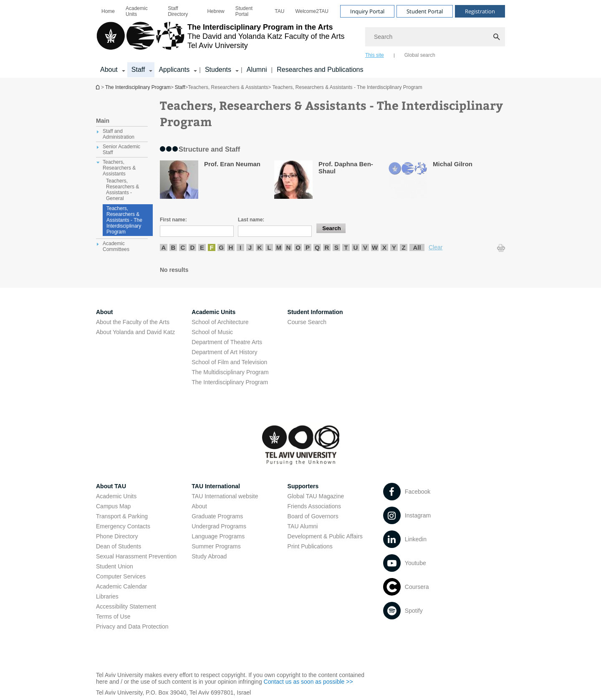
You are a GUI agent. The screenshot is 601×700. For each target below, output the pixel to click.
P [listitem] (308, 247)
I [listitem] (240, 247)
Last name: (251, 220)
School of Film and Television (229, 362)
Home (108, 11)
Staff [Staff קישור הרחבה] (138, 70)
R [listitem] (327, 247)
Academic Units (137, 11)
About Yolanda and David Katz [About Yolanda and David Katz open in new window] (135, 332)
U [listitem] (356, 247)
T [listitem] (346, 247)
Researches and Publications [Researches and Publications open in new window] (320, 70)
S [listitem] (336, 247)
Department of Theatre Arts (227, 342)
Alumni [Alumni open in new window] (257, 70)
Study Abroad (209, 556)
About (199, 506)
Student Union (115, 566)
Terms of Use (113, 616)
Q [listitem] (317, 247)
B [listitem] (173, 247)
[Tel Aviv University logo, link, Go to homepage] (220, 40)
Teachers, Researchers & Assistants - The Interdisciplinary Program (124, 220)
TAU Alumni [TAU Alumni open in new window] (303, 526)
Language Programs (218, 536)
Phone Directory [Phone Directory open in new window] (117, 536)
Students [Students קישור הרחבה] (218, 70)
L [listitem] (269, 247)
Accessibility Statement (126, 606)
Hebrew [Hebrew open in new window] (216, 11)
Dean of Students (119, 546)
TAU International (216, 486)
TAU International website (225, 496)
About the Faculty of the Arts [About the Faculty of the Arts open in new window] (133, 322)
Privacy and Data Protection (132, 626)
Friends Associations (314, 506)
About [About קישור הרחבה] (109, 70)
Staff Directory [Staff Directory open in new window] (178, 11)
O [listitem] (298, 247)
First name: (173, 220)
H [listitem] (231, 247)
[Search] (435, 37)
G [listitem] (221, 247)
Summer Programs (216, 546)
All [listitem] (417, 247)
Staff (180, 87)
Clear (436, 247)
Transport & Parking (122, 516)
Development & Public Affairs (325, 536)
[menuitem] (108, 11)
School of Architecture (220, 322)
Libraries (107, 596)
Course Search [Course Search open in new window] (307, 322)
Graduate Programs (217, 516)
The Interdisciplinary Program (98, 87)
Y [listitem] (394, 247)
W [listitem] (375, 247)
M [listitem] (279, 247)
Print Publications (310, 546)
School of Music (212, 332)
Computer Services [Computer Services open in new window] (121, 576)
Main (103, 121)
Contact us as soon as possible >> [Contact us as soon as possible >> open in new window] (308, 682)
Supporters (303, 486)
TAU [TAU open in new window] (279, 11)
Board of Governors (313, 516)
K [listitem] (260, 247)
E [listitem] (202, 247)
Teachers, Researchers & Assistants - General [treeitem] (122, 190)
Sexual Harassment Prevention (136, 556)
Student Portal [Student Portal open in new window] (244, 11)
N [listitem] (289, 247)
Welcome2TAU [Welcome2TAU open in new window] (312, 11)
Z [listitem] (403, 247)
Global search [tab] (420, 55)
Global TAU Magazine (316, 496)
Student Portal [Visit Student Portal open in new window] (425, 11)
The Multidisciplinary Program (230, 372)
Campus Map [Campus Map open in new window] (113, 506)
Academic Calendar (121, 586)
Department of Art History (224, 352)
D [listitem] (193, 247)
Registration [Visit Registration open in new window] (480, 11)
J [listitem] (250, 247)
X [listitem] (384, 247)
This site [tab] (375, 55)
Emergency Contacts (123, 526)
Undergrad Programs (219, 526)
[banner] (300, 39)
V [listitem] (365, 247)
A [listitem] (164, 247)
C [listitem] (183, 247)
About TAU (111, 486)
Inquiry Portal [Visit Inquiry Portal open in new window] (367, 11)
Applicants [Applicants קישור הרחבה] (174, 70)
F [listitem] (211, 247)
